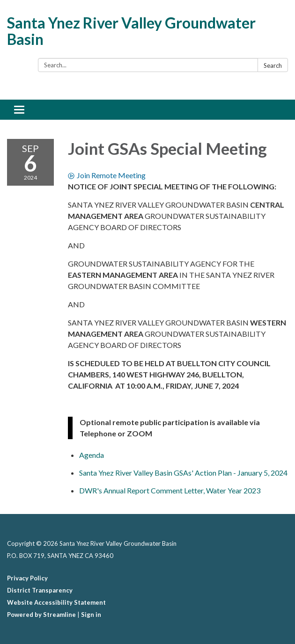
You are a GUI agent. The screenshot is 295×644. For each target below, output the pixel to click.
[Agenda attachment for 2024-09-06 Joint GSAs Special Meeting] (92, 455)
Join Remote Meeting (107, 175)
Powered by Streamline (41, 615)
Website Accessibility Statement (56, 602)
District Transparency (40, 590)
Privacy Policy (27, 578)
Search (273, 65)
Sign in (91, 615)
